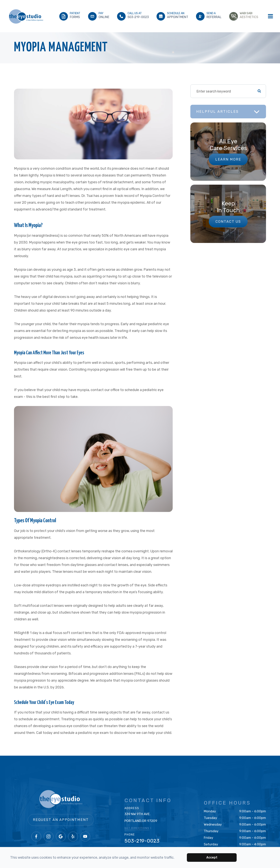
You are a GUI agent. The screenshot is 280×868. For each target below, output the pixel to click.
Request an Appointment (61, 829)
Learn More (228, 159)
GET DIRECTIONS (138, 832)
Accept (212, 857)
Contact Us (228, 222)
